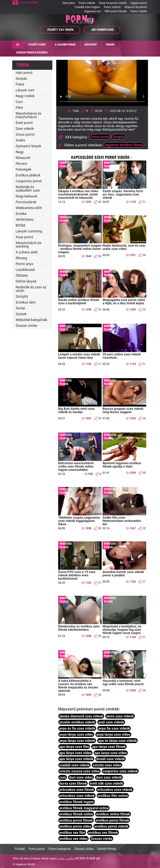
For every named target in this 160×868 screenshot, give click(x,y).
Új (18, 44)
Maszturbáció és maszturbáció (29, 115)
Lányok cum (25, 90)
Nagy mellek (25, 96)
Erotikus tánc (26, 302)
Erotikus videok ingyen (44, 858)
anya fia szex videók (114, 728)
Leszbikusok (25, 270)
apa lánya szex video (75, 753)
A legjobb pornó (65, 44)
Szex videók (25, 129)
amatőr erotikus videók (77, 722)
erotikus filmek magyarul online (84, 808)
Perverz (22, 164)
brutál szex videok (111, 759)
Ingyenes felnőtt (25, 864)
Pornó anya (24, 264)
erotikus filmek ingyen (77, 802)
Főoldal (20, 849)
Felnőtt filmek (107, 849)
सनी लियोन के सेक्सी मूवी (87, 858)
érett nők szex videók (106, 783)
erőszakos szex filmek (77, 790)
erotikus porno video (75, 826)
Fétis (19, 108)
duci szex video (81, 777)
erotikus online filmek (113, 814)
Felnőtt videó (37, 44)
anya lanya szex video (113, 734)
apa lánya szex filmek (109, 747)
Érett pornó (24, 123)
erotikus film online (113, 796)
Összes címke (26, 326)
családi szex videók (74, 765)
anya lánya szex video (76, 734)
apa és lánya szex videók (118, 741)
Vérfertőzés (25, 219)
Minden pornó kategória (32, 52)
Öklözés (22, 275)
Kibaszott (23, 158)
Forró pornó (37, 849)
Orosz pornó (25, 134)
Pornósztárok (26, 202)
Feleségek (24, 169)
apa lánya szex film (74, 747)
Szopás (21, 78)
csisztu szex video (107, 765)
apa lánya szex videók (76, 759)
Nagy (20, 152)
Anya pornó (25, 237)
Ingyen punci (139, 3)
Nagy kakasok (27, 196)
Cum (19, 102)
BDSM (20, 225)
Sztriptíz (22, 296)
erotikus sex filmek (103, 833)
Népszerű (91, 44)
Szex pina (68, 3)
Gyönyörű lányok (29, 146)
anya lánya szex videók (77, 741)
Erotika (21, 214)
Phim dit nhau (21, 858)
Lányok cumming (29, 231)
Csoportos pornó (29, 181)
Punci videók (87, 3)
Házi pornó (24, 73)
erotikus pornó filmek (76, 820)
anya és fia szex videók (77, 728)
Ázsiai (20, 308)
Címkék (110, 44)
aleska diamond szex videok (81, 716)
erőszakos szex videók (115, 790)
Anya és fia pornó (136, 7)
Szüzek (21, 314)
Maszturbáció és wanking (29, 245)
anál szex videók (111, 722)
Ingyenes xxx (93, 11)
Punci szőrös (112, 7)
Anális (21, 140)
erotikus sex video (73, 839)
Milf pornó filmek (116, 11)
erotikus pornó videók (111, 826)
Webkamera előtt (29, 208)
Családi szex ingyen (87, 7)
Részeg (21, 258)
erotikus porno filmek (112, 820)
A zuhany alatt (27, 252)
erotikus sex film (72, 833)
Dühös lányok (26, 281)
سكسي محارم (66, 858)
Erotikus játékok (28, 175)
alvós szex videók (120, 716)
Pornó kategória (59, 849)
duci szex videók (109, 777)
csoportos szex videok (120, 771)
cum (63, 777)
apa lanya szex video (111, 753)
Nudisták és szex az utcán (31, 289)
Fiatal (20, 84)
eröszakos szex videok (77, 796)
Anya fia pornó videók (113, 3)
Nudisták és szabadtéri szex (28, 189)
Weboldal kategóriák (32, 320)
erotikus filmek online (76, 814)
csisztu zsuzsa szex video (79, 771)
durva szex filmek (73, 783)
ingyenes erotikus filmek (124, 145)
